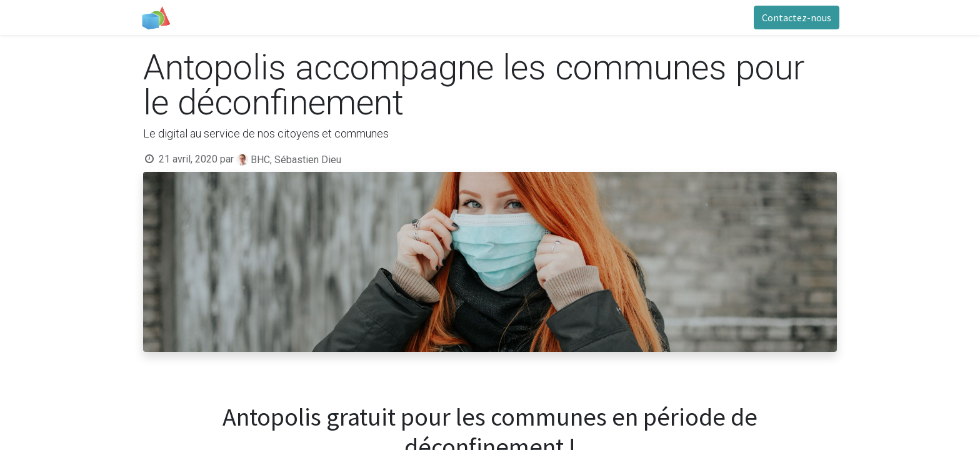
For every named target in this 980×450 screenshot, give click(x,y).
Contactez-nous (794, 17)
